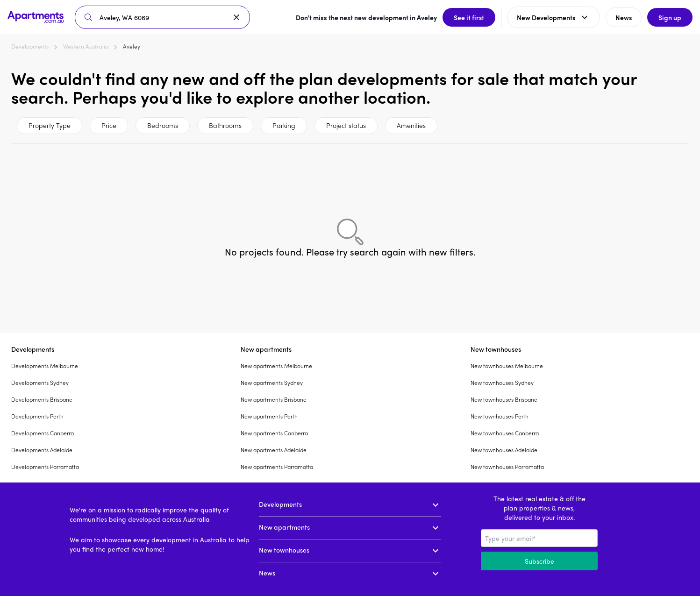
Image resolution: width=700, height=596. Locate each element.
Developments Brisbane (42, 399)
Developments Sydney (40, 383)
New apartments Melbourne (276, 366)
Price (109, 125)
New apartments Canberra (274, 433)
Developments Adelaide (42, 450)
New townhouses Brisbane (504, 399)
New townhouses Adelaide (504, 450)
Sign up (670, 17)
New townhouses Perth (500, 416)
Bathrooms (225, 125)
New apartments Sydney (272, 383)
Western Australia (86, 46)
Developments (30, 46)
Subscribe (539, 561)
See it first (469, 17)
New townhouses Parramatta (507, 467)
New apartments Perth (269, 416)
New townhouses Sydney (502, 383)
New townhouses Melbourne (507, 366)
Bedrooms (163, 125)
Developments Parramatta (45, 467)
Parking (284, 125)
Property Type (50, 125)
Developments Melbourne (45, 366)
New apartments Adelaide (274, 450)
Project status (346, 125)
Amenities (411, 125)
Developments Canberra (43, 433)
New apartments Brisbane (274, 399)
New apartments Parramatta (277, 467)
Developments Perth (37, 416)
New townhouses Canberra (505, 433)
